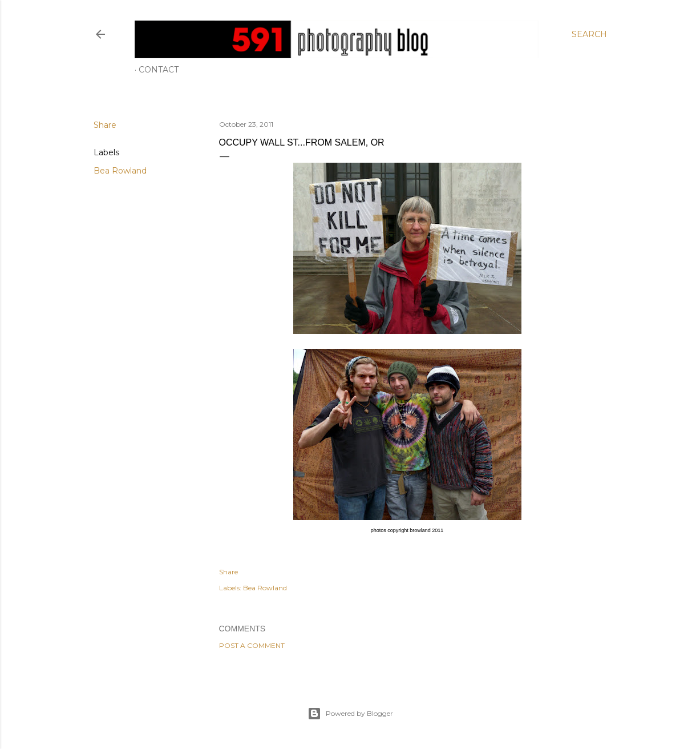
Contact (159, 70)
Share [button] (105, 125)
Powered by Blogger (350, 714)
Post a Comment (252, 645)
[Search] (589, 34)
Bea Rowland (120, 171)
